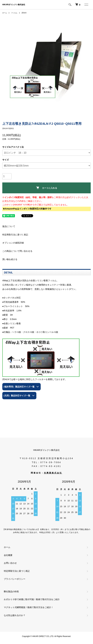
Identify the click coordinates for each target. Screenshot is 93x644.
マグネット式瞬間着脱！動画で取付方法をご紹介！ (29, 607)
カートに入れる (47, 188)
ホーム (5, 13)
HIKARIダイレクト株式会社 (14, 5)
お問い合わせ (10, 563)
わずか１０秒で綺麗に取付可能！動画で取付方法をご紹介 (32, 599)
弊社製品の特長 (11, 592)
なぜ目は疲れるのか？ (15, 615)
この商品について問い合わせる (17, 251)
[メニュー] (86, 5)
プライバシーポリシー (15, 579)
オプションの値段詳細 (13, 243)
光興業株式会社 (53, 473)
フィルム (14, 13)
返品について (9, 226)
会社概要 (8, 555)
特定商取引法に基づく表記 (15, 235)
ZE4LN (24, 13)
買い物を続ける (10, 259)
